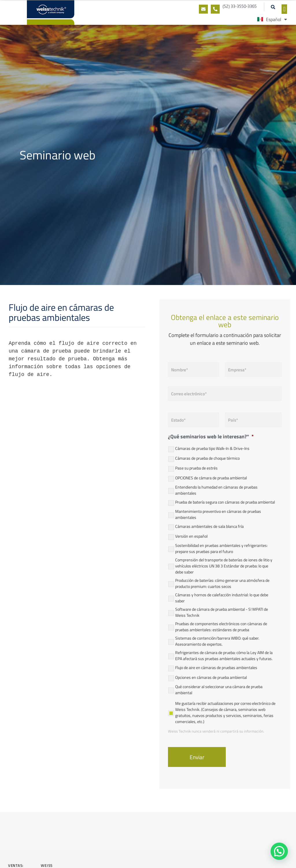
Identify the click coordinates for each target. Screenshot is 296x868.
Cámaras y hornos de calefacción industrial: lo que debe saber (222, 598)
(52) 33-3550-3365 (240, 7)
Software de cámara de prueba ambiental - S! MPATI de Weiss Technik (222, 612)
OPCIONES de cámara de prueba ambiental (211, 478)
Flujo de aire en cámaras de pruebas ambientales (216, 667)
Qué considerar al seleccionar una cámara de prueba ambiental (219, 690)
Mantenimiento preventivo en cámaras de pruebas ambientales (218, 514)
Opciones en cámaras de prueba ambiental (211, 677)
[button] (273, 7)
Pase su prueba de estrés (196, 468)
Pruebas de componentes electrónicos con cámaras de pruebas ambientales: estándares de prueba (221, 627)
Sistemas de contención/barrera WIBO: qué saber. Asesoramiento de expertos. (217, 641)
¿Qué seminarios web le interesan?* (211, 436)
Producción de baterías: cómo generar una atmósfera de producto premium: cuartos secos (222, 583)
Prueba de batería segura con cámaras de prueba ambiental (225, 502)
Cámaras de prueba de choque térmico (207, 458)
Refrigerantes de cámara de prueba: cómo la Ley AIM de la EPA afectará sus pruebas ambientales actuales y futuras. (224, 655)
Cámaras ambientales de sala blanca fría (209, 526)
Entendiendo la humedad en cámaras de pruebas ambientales (216, 490)
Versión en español (191, 536)
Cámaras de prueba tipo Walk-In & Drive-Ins (212, 448)
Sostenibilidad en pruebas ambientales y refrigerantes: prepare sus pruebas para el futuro (221, 548)
